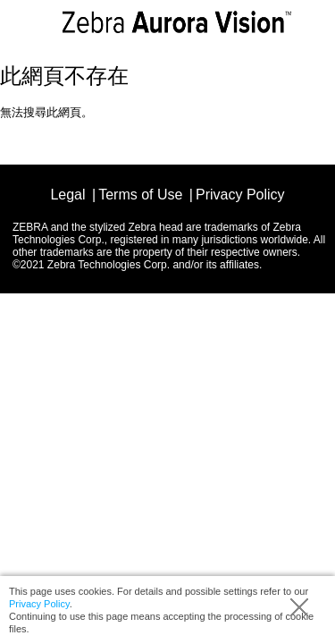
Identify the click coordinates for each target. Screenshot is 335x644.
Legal (67, 195)
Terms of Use (140, 195)
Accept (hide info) (299, 607)
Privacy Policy (39, 604)
